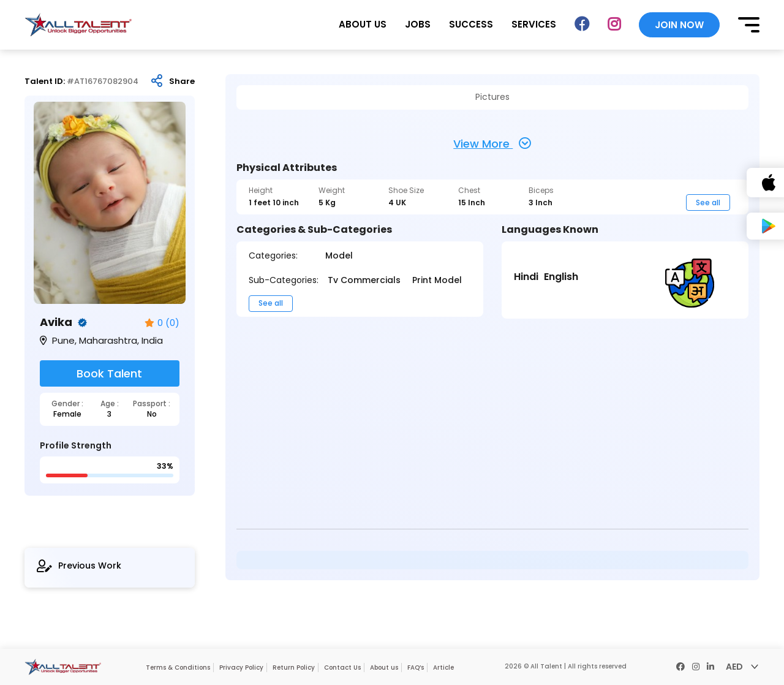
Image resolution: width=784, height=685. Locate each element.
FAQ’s (416, 668)
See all (708, 202)
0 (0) (162, 323)
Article (443, 668)
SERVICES (534, 24)
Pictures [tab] (492, 97)
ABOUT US (363, 24)
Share (182, 81)
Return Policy (294, 668)
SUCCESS (471, 24)
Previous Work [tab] (79, 566)
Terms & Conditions (178, 668)
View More (492, 143)
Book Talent (109, 373)
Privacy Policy (241, 668)
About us (384, 668)
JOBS (418, 24)
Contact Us (342, 668)
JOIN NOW (679, 25)
